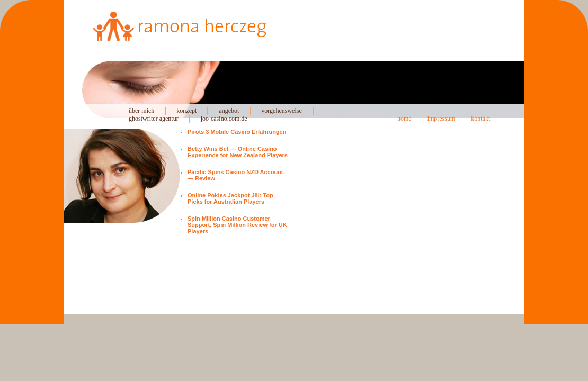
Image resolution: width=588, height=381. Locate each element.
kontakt (480, 119)
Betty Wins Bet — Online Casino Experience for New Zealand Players (238, 152)
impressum (442, 119)
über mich (141, 111)
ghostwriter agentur (154, 119)
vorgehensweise (281, 111)
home (404, 119)
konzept (186, 111)
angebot (229, 111)
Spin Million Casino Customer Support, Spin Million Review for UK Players (237, 225)
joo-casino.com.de (224, 119)
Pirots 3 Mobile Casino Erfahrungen (237, 132)
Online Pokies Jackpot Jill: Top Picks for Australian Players (230, 198)
